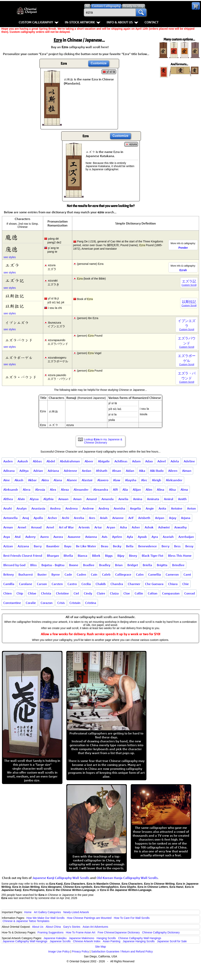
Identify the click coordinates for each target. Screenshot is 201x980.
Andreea (72, 508)
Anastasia (38, 508)
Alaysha (131, 480)
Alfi (115, 490)
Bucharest (26, 574)
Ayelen (117, 537)
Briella (147, 565)
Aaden (8, 461)
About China (53, 927)
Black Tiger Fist (153, 556)
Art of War (66, 527)
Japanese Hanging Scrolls (139, 941)
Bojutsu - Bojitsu (53, 565)
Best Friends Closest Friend (23, 556)
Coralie (31, 603)
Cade (68, 574)
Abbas (37, 461)
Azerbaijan (186, 537)
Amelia (123, 499)
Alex (53, 490)
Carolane (26, 584)
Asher (136, 527)
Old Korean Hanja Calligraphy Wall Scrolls (127, 878)
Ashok (149, 527)
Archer (52, 518)
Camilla (9, 584)
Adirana (9, 471)
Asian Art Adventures (95, 927)
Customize (99, 63)
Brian (119, 565)
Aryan (111, 527)
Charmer (134, 584)
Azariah (168, 537)
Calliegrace (123, 574)
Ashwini (164, 527)
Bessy (189, 546)
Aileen (173, 471)
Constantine (12, 603)
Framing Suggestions (50, 932)
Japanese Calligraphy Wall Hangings (25, 941)
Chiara (173, 584)
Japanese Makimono (82, 938)
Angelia (135, 508)
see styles (10, 257)
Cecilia (86, 584)
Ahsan (117, 471)
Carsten (57, 584)
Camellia (155, 574)
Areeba (79, 518)
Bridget (133, 565)
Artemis (84, 527)
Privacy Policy (80, 951)
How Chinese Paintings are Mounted (89, 918)
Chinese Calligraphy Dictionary (161, 932)
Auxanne (74, 537)
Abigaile (104, 461)
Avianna (91, 537)
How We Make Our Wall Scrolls (45, 918)
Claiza (114, 593)
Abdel (51, 461)
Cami (187, 574)
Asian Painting (112, 941)
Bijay (121, 556)
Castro (72, 584)
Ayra (155, 537)
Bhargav (53, 556)
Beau (105, 546)
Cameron (172, 574)
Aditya (24, 471)
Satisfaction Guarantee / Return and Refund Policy (122, 951)
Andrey (104, 508)
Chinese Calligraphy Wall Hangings (140, 938)
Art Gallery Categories (48, 912)
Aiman (187, 471)
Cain (94, 574)
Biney (133, 556)
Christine (62, 593)
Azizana (23, 546)
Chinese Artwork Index (87, 941)
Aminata (153, 499)
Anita (162, 508)
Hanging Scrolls (106, 938)
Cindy (88, 593)
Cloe (127, 593)
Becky (117, 546)
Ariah (104, 518)
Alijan (137, 490)
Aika (142, 471)
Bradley (105, 565)
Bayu (68, 546)
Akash (19, 480)
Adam (136, 461)
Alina (161, 490)
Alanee (72, 480)
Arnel (50, 527)
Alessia (40, 490)
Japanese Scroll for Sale (172, 941)
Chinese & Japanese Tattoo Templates (26, 921)
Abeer (89, 461)
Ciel (76, 593)
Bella (130, 546)
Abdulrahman (70, 461)
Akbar (32, 480)
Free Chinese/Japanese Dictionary (119, 932)
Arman (8, 527)
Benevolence (148, 546)
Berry (165, 546)
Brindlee (178, 565)
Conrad (190, 593)
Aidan (130, 471)
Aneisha (119, 508)
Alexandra (101, 490)
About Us (38, 927)
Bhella (68, 556)
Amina (138, 499)
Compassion (171, 593)
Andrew (88, 508)
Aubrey (30, 537)
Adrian (38, 471)
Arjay (173, 518)
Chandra (117, 584)
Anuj (26, 518)
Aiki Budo (157, 471)
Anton (191, 508)
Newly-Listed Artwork (76, 912)
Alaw (117, 480)
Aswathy (180, 527)
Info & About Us (122, 22)
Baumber (53, 546)
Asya (7, 537)
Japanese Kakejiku (55, 938)
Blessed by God (14, 565)
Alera (27, 490)
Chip (20, 593)
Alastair (87, 480)
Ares (92, 518)
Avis (105, 537)
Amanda (108, 499)
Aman (77, 499)
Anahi (8, 508)
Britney (9, 574)
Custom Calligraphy (39, 22)
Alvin (21, 499)
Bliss (33, 565)
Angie (150, 508)
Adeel (162, 461)
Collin (139, 593)
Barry (38, 546)
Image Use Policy (59, 951)
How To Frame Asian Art (80, 932)
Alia (125, 490)
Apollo (38, 518)
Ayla (130, 537)
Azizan (8, 546)
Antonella (11, 518)
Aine (7, 480)
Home (28, 912)
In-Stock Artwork (83, 22)
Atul (18, 537)
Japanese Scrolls (60, 941)
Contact (151, 22)
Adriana (53, 471)
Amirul (169, 499)
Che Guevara (154, 584)
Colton (153, 593)
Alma (184, 490)
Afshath (102, 471)
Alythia (48, 499)
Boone (74, 565)
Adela (175, 461)
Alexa (65, 490)
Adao (149, 461)
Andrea (55, 508)
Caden (81, 574)
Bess (177, 546)
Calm (140, 574)
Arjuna (186, 518)
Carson (42, 584)
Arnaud (36, 527)
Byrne (56, 574)
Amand (92, 499)
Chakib (101, 584)
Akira (45, 480)
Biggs (109, 556)
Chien (8, 593)
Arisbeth (144, 518)
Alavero (103, 480)
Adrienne (70, 471)
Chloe (32, 593)
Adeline (189, 461)
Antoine (177, 508)
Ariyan (160, 518)
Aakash (23, 461)
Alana (58, 480)
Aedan (87, 471)
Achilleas (121, 461)
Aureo (44, 537)
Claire (101, 593)
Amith (182, 499)
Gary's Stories (72, 927)
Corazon (47, 603)
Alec (144, 480)
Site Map (100, 947)
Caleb (106, 574)
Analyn (22, 508)
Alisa (172, 490)
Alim (149, 490)
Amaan (63, 499)
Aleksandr (11, 490)
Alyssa (34, 499)
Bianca (83, 556)
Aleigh (157, 480)
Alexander (81, 490)
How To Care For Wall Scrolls (132, 918)
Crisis (61, 603)
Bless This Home (180, 556)
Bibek (96, 556)
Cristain (75, 603)
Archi (65, 518)
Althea (8, 499)
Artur (98, 527)
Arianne (118, 518)
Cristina (91, 603)
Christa (46, 593)
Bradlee (89, 565)
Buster (42, 574)
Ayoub (142, 537)
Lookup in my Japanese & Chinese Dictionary (103, 441)
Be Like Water (86, 546)
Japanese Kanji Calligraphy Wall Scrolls (61, 878)
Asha (123, 527)
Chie (186, 584)
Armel (22, 527)
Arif (131, 518)
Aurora (58, 537)
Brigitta (162, 565)
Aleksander (174, 480)
